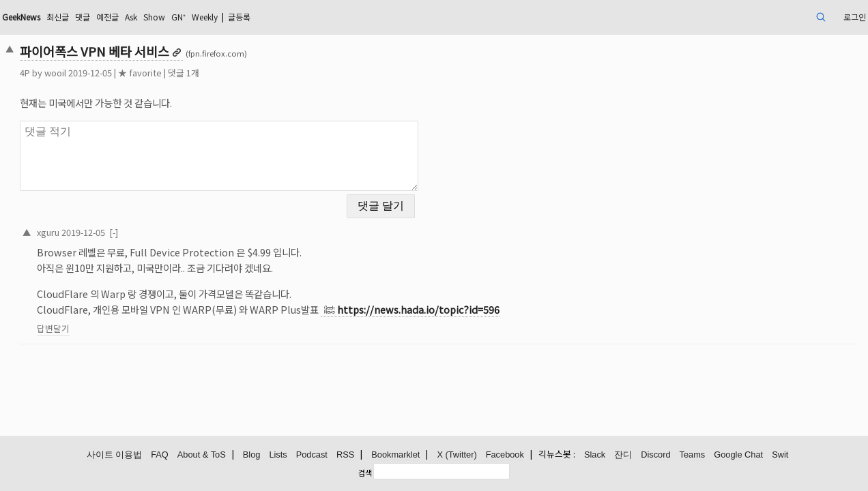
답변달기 (136, 320)
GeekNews (113, 17)
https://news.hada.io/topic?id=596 (502, 301)
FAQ (160, 455)
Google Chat (738, 455)
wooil (139, 73)
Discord (655, 455)
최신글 (157, 17)
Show (269, 17)
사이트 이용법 (115, 455)
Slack (595, 455)
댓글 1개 (267, 73)
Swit (780, 455)
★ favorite (223, 73)
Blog (252, 455)
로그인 (766, 17)
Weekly (329, 17)
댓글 (186, 17)
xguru (131, 223)
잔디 (623, 455)
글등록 (371, 17)
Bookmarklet (395, 455)
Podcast (312, 455)
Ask (242, 17)
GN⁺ (297, 17)
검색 (365, 473)
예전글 (214, 17)
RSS (345, 455)
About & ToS (202, 455)
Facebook (505, 455)
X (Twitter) (457, 455)
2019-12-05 (167, 223)
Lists (278, 455)
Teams (693, 455)
